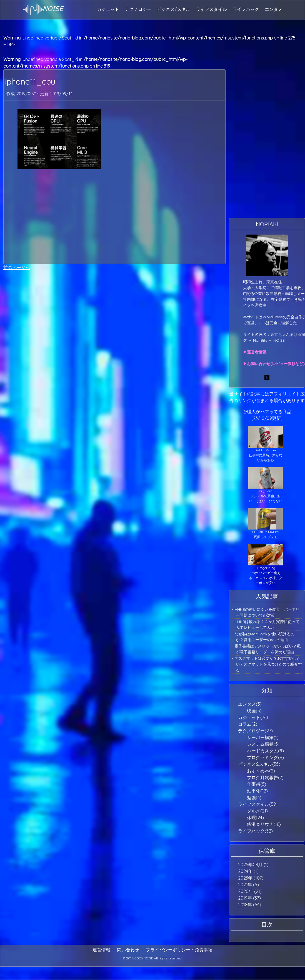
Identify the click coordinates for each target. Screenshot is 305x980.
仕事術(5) (257, 784)
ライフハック (246, 9)
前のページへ (17, 267)
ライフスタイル (211, 9)
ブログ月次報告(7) (265, 777)
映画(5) (254, 711)
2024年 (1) (248, 871)
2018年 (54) (250, 905)
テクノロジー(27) (255, 731)
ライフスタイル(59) (258, 804)
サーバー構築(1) (263, 737)
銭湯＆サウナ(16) (264, 824)
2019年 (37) (249, 898)
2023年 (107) (251, 878)
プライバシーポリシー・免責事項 (179, 950)
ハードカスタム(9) (265, 751)
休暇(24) (255, 818)
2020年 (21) (250, 891)
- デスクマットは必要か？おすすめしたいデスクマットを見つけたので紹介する (267, 664)
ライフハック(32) (255, 831)
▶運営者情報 (255, 352)
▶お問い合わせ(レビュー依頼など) (274, 364)
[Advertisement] (111, 216)
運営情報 (101, 950)
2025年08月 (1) (253, 865)
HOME (10, 45)
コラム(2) (248, 724)
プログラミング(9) (265, 757)
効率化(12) (257, 791)
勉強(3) (254, 797)
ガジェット (108, 9)
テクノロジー (138, 9)
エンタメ (274, 9)
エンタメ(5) (250, 704)
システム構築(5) (263, 744)
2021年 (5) (248, 885)
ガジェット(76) (253, 717)
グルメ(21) (257, 811)
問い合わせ (128, 950)
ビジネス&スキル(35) (259, 764)
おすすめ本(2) (261, 771)
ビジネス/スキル (174, 9)
